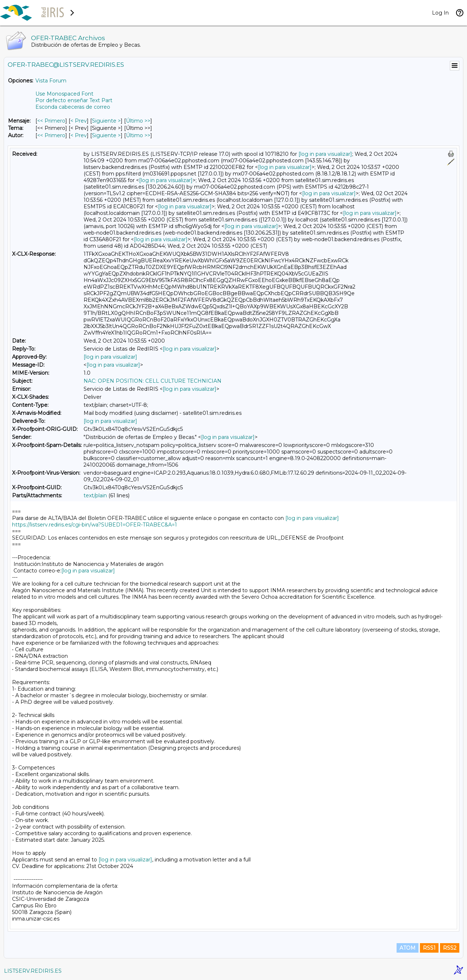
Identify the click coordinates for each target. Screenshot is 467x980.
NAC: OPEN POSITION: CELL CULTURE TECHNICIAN (153, 381)
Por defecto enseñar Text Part (74, 100)
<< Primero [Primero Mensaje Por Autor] (51, 135)
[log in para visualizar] (325, 154)
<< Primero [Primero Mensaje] (51, 121)
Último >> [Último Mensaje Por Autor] (138, 135)
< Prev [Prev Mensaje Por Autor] (79, 135)
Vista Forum (51, 81)
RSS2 (450, 948)
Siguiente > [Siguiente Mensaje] (106, 121)
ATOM (408, 948)
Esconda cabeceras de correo (73, 107)
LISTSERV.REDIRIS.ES (33, 971)
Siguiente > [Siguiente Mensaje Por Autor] (106, 135)
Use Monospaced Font (64, 94)
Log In (440, 13)
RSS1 (429, 948)
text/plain (95, 495)
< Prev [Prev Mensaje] (79, 121)
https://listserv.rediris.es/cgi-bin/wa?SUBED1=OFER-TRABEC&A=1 (94, 525)
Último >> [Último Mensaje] (138, 121)
